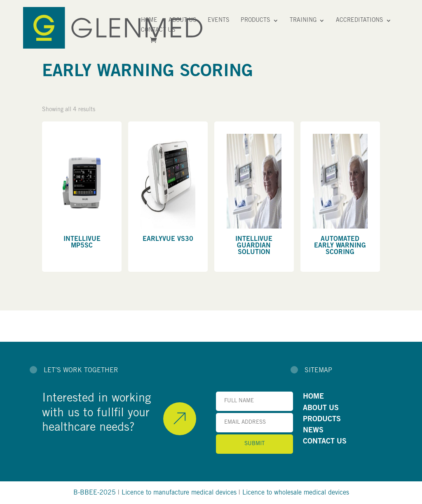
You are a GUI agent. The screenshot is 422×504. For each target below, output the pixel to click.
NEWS (313, 431)
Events (219, 21)
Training (303, 21)
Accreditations (360, 21)
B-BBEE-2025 (95, 493)
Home (149, 21)
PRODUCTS (322, 420)
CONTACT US (325, 442)
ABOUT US (321, 408)
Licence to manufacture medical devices (179, 493)
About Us (183, 21)
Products (256, 21)
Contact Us (158, 30)
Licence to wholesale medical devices (296, 493)
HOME (313, 397)
